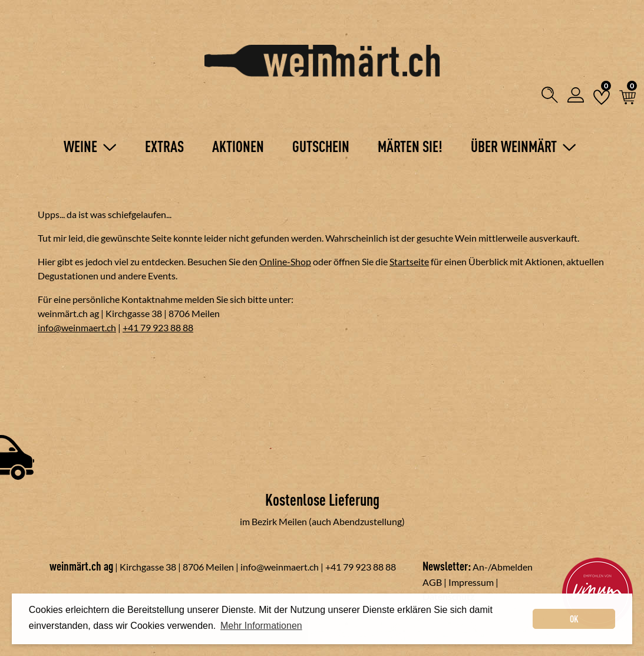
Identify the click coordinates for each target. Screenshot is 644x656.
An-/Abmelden (503, 567)
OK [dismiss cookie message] (574, 619)
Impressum (471, 582)
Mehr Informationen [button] (261, 626)
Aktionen (238, 146)
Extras (164, 146)
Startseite (409, 261)
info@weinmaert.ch (77, 327)
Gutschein (321, 146)
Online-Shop (285, 261)
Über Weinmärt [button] (524, 146)
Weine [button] (90, 146)
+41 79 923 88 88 (158, 327)
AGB (432, 582)
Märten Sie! (410, 146)
